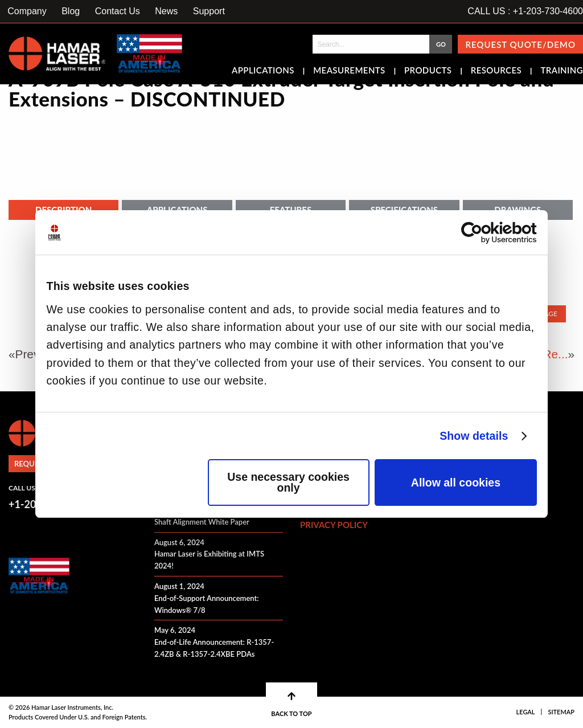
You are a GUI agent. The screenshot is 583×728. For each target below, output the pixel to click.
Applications (263, 71)
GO (441, 44)
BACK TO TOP (291, 704)
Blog (71, 11)
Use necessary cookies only (288, 482)
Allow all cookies (456, 482)
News (166, 11)
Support (209, 11)
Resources (496, 71)
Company (27, 11)
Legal (526, 712)
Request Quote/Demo (520, 44)
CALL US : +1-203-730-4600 (525, 11)
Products (428, 71)
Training (562, 71)
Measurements (349, 71)
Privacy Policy (334, 525)
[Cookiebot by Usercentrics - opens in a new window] (487, 233)
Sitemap (561, 712)
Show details (474, 436)
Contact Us (118, 11)
